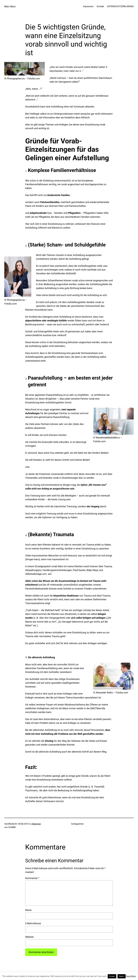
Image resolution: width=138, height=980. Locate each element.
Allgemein (36, 824)
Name (28, 910)
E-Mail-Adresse (33, 923)
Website (29, 937)
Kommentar (32, 878)
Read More (131, 976)
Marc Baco (10, 6)
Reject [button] (122, 976)
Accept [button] (112, 976)
